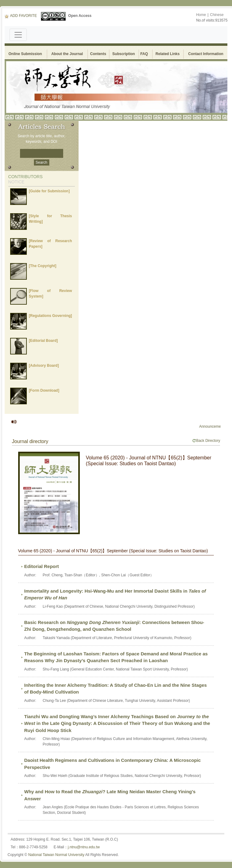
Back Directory (206, 441)
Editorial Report (42, 566)
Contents (98, 54)
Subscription (124, 54)
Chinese (217, 15)
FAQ (145, 54)
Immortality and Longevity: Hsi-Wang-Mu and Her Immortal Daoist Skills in (115, 594)
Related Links (168, 54)
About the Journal (67, 54)
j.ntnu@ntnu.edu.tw (84, 847)
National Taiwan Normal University (56, 855)
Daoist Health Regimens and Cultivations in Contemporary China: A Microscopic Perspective (113, 764)
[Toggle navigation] (18, 35)
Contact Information (206, 54)
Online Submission (25, 54)
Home (201, 15)
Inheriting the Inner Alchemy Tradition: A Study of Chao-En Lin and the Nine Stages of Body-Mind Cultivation (116, 689)
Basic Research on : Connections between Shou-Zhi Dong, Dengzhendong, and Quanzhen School (114, 626)
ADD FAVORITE (21, 16)
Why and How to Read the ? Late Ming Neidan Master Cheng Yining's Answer (110, 795)
